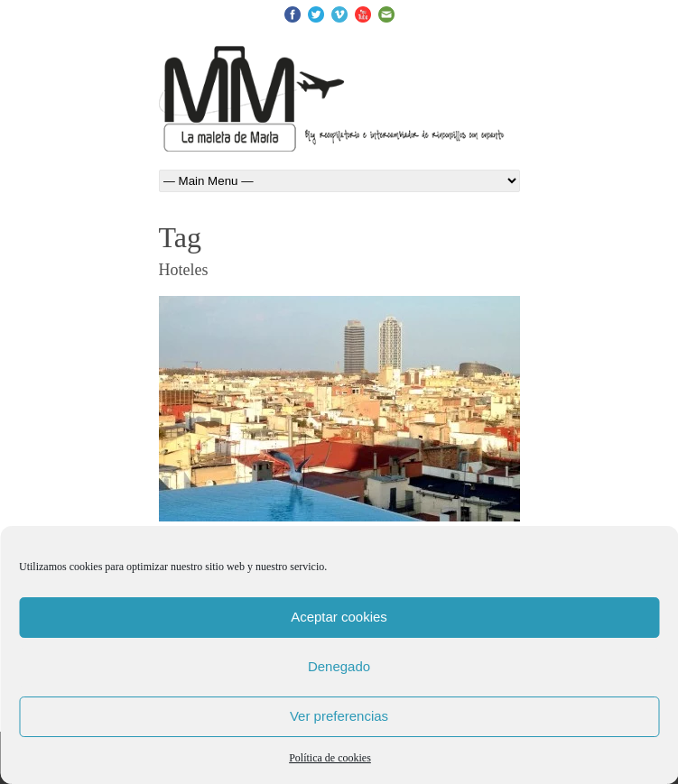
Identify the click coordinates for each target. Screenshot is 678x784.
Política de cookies (330, 758)
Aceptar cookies (339, 617)
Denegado (339, 666)
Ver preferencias (339, 716)
